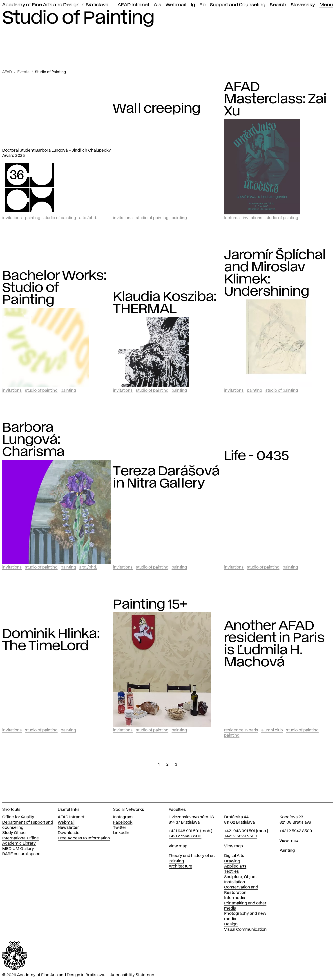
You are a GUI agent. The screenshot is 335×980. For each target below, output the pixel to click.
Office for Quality (18, 817)
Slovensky (303, 5)
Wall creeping (157, 109)
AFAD (7, 72)
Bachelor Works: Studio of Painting (54, 288)
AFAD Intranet (133, 5)
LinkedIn (121, 833)
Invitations (12, 218)
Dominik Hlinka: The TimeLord (51, 640)
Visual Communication (245, 930)
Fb (202, 5)
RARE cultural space (21, 854)
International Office (21, 838)
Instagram (123, 817)
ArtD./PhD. (88, 218)
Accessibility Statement (133, 975)
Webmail (176, 5)
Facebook (123, 823)
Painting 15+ (150, 605)
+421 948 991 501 (240, 831)
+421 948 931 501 (184, 831)
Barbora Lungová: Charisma (33, 440)
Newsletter (68, 828)
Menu (326, 5)
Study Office (14, 833)
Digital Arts (234, 856)
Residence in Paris (241, 730)
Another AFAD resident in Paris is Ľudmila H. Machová (274, 644)
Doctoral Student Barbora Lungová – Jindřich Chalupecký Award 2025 (57, 153)
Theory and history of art (192, 856)
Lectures (232, 218)
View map (178, 846)
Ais (157, 5)
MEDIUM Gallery (18, 849)
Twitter (120, 828)
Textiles (232, 872)
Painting (33, 218)
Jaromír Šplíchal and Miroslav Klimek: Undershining (275, 274)
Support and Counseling (238, 5)
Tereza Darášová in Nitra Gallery (166, 478)
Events (23, 72)
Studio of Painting (50, 72)
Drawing (232, 861)
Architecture (180, 866)
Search (278, 5)
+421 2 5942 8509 (296, 831)
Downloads (69, 833)
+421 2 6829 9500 (241, 836)
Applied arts (235, 866)
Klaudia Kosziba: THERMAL (165, 303)
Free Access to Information (84, 838)
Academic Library (19, 843)
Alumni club (272, 730)
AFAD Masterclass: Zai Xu (275, 99)
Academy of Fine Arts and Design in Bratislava (55, 5)
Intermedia (235, 898)
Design (231, 924)
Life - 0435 (257, 456)
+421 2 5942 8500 (185, 836)
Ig (193, 5)
